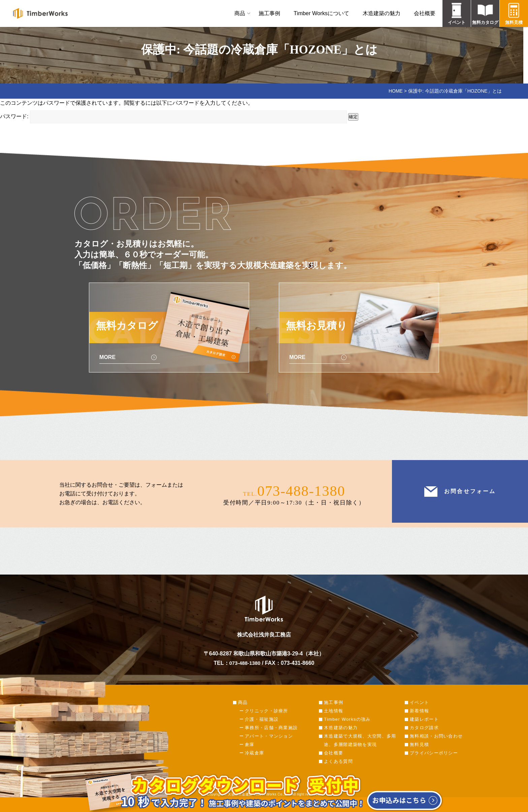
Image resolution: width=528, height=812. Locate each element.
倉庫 (250, 753)
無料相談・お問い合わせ (436, 745)
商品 (240, 13)
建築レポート (424, 728)
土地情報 (334, 720)
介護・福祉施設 (262, 728)
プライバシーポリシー (434, 762)
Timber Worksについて (321, 13)
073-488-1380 (301, 498)
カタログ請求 (424, 736)
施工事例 (269, 13)
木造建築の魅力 (382, 13)
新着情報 (419, 720)
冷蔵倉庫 (254, 762)
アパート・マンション (269, 745)
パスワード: (173, 116)
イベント (419, 711)
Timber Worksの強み (347, 728)
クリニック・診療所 (267, 720)
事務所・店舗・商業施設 (271, 736)
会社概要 (425, 13)
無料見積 (419, 753)
